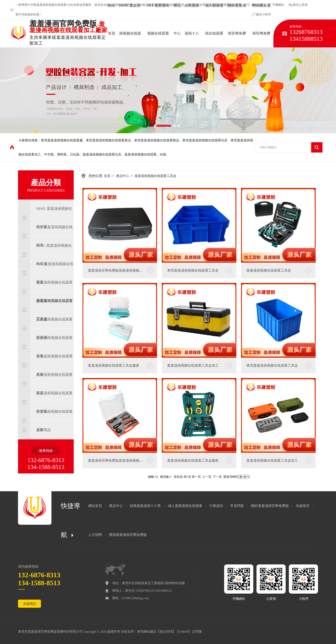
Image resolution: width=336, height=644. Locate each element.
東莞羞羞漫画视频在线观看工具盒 (193, 270)
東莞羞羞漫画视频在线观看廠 (62, 140)
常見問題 (237, 506)
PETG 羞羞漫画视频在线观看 (54, 255)
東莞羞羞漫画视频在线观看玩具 (205, 140)
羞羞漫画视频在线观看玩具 (102, 154)
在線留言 (303, 506)
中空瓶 (32, 5)
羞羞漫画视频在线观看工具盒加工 (193, 365)
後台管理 (166, 632)
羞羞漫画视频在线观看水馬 (54, 347)
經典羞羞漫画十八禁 (145, 506)
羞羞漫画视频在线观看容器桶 (54, 328)
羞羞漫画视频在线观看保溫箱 (54, 292)
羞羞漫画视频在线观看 (141, 154)
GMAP (184, 632)
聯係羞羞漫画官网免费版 (128, 535)
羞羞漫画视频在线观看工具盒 (54, 310)
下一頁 (217, 477)
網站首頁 (95, 506)
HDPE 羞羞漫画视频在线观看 (54, 218)
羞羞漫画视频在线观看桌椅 (54, 421)
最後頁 (228, 477)
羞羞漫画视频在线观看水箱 (54, 365)
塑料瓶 (62, 154)
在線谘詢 (30, 604)
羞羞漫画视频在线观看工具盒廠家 (114, 365)
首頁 (107, 176)
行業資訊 (216, 506)
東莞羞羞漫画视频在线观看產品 (108, 140)
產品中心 (123, 176)
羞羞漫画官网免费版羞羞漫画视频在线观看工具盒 (122, 270)
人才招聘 (95, 535)
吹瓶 (36, 14)
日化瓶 (75, 154)
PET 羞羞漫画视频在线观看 (54, 236)
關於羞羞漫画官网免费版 (270, 506)
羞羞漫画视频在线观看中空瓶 (54, 402)
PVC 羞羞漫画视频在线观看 (55, 273)
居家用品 (43, 430)
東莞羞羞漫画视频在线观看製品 (157, 140)
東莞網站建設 (147, 632)
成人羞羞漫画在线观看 (185, 506)
